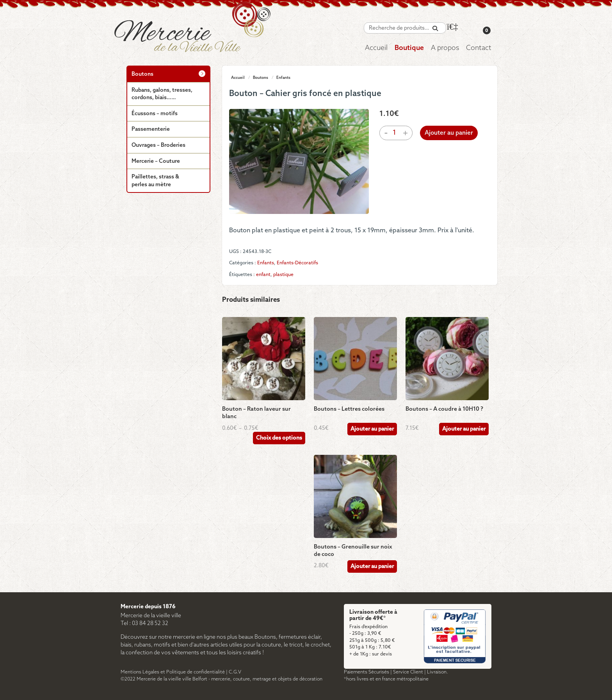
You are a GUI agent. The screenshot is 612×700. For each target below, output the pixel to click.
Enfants (283, 78)
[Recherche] (435, 29)
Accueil (376, 48)
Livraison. (438, 672)
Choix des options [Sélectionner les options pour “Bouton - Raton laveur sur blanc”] (279, 438)
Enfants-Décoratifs (297, 263)
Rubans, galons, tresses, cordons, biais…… (162, 94)
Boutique (409, 48)
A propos (445, 48)
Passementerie (151, 129)
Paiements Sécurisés (366, 672)
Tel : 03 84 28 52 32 (144, 624)
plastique (283, 275)
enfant (263, 275)
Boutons (261, 78)
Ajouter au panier (449, 133)
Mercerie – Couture (156, 161)
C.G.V (235, 672)
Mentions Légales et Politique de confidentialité (173, 672)
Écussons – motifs (155, 114)
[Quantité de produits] (395, 133)
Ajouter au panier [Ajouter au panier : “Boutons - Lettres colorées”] (372, 429)
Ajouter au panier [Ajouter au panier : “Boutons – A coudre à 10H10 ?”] (464, 429)
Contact (479, 48)
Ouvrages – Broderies (158, 145)
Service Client (408, 672)
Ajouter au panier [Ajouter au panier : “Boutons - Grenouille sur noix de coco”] (372, 567)
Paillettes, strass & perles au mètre (155, 181)
